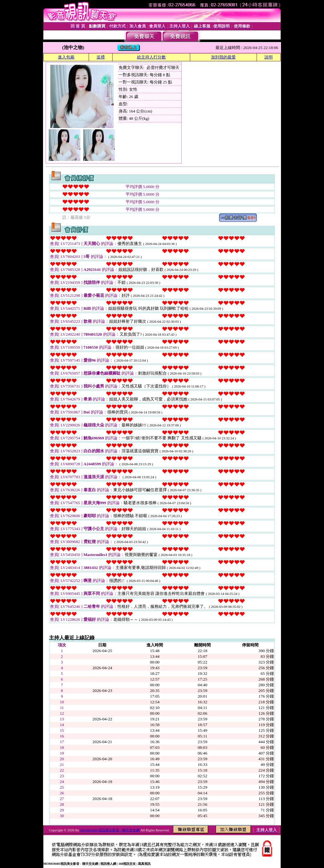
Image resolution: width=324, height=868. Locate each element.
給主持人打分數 (151, 57)
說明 (269, 57)
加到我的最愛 (223, 57)
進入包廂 (66, 57)
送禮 (101, 57)
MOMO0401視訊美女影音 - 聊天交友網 (110, 830)
